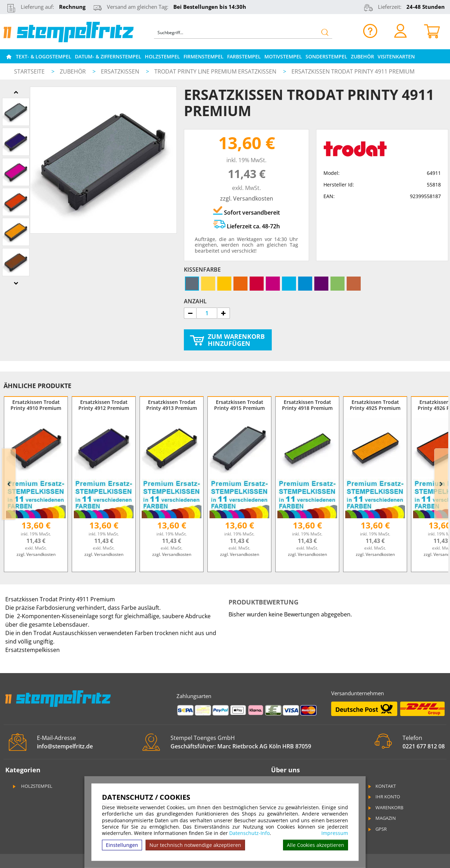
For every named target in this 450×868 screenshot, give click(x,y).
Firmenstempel (204, 56)
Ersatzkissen (121, 71)
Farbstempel (244, 56)
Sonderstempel (326, 56)
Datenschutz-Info (249, 833)
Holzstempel (162, 56)
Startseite (29, 71)
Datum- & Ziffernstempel (108, 56)
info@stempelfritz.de (65, 746)
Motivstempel (283, 56)
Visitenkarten (396, 56)
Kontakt (381, 786)
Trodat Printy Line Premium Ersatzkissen (216, 71)
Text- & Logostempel (44, 56)
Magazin (381, 818)
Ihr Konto (384, 797)
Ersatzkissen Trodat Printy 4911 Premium (353, 71)
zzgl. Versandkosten (247, 198)
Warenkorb (385, 807)
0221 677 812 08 (424, 746)
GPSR (377, 829)
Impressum (335, 833)
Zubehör (362, 56)
